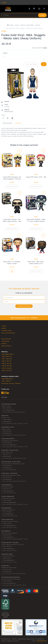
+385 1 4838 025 (7, 546)
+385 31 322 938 (7, 523)
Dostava (4, 343)
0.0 (39, 48)
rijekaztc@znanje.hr (8, 491)
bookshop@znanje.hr (9, 410)
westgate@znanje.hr (9, 514)
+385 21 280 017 (7, 558)
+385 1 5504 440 (7, 359)
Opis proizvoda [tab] (7, 123)
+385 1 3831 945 (7, 570)
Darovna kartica (6, 346)
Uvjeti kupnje (5, 341)
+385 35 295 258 (7, 366)
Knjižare (4, 2)
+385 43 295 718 (6, 356)
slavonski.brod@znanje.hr (10, 445)
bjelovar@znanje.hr (8, 537)
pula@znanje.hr (7, 422)
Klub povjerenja (6, 339)
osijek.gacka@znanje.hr (9, 525)
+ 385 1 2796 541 (7, 581)
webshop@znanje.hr (8, 354)
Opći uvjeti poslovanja (8, 333)
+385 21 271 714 (7, 454)
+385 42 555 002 (7, 466)
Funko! (12, 174)
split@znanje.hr (7, 456)
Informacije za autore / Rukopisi (11, 383)
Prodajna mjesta (6, 330)
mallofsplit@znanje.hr (9, 560)
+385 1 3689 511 (6, 381)
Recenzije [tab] (18, 123)
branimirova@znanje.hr (9, 583)
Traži (42, 15)
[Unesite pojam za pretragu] (24, 15)
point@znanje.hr (8, 572)
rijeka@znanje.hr (8, 433)
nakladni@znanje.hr (7, 379)
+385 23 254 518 (6, 363)
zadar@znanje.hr (8, 479)
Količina (5, 53)
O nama (4, 326)
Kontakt (4, 328)
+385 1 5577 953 (6, 370)
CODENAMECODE (41, 641)
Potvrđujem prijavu (24, 306)
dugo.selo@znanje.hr (9, 549)
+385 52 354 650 (7, 368)
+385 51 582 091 (6, 361)
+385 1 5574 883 (7, 500)
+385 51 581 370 (7, 489)
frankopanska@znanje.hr (10, 502)
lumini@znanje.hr (8, 468)
